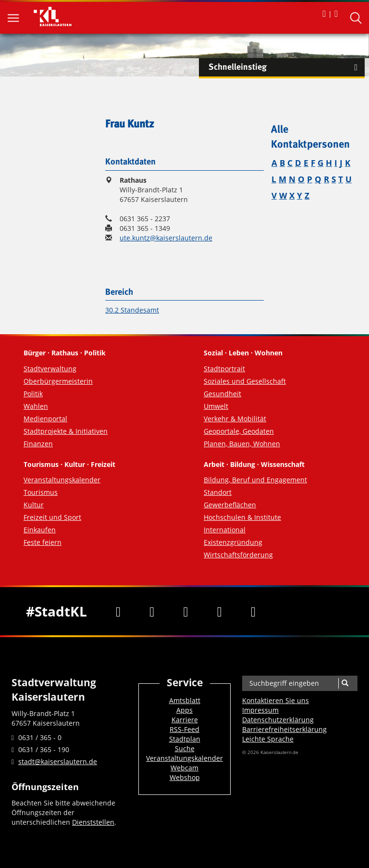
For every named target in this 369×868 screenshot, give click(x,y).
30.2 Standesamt (132, 310)
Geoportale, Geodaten (239, 431)
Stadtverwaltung (50, 369)
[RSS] (253, 611)
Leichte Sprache (268, 739)
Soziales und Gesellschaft (245, 381)
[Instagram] (220, 611)
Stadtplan (185, 739)
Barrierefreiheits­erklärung (284, 729)
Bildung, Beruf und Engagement (255, 480)
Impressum (260, 710)
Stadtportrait (224, 369)
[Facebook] (118, 611)
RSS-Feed (184, 729)
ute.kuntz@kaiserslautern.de (166, 238)
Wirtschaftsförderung (238, 555)
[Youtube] (185, 611)
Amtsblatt (185, 700)
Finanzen (38, 444)
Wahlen (36, 406)
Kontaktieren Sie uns (276, 700)
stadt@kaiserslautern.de (58, 761)
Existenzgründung (233, 542)
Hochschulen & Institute (242, 517)
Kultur (34, 505)
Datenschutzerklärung (278, 720)
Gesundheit (222, 394)
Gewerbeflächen (230, 505)
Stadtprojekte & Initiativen (66, 431)
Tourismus (41, 492)
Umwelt (216, 406)
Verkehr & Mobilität (235, 419)
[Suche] (345, 683)
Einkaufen (40, 530)
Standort (218, 492)
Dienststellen (93, 822)
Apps (184, 710)
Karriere (185, 720)
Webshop (185, 777)
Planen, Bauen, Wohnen (242, 444)
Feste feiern (43, 542)
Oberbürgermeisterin (58, 381)
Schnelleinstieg (287, 67)
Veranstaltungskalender (62, 480)
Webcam (184, 768)
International (225, 530)
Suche (185, 748)
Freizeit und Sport (52, 517)
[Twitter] (152, 611)
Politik (33, 394)
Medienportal (45, 419)
